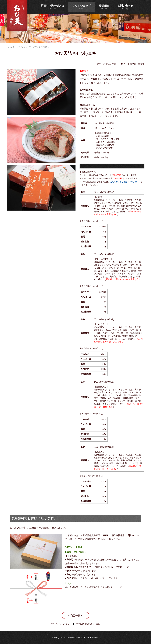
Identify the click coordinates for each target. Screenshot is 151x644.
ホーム (10, 47)
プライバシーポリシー (61, 624)
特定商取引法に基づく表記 (88, 624)
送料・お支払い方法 (106, 64)
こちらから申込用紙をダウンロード (125, 182)
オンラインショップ (24, 47)
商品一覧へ (76, 616)
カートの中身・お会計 (132, 64)
